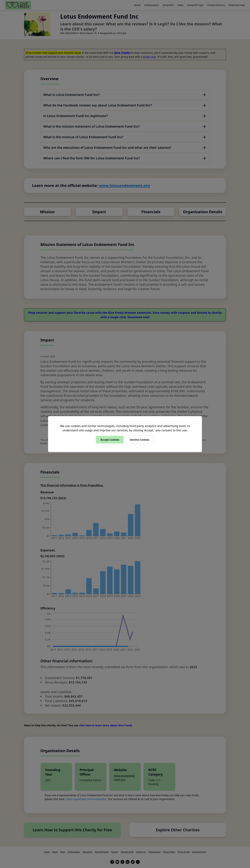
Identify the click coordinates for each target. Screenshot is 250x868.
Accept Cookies (110, 440)
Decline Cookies (140, 440)
